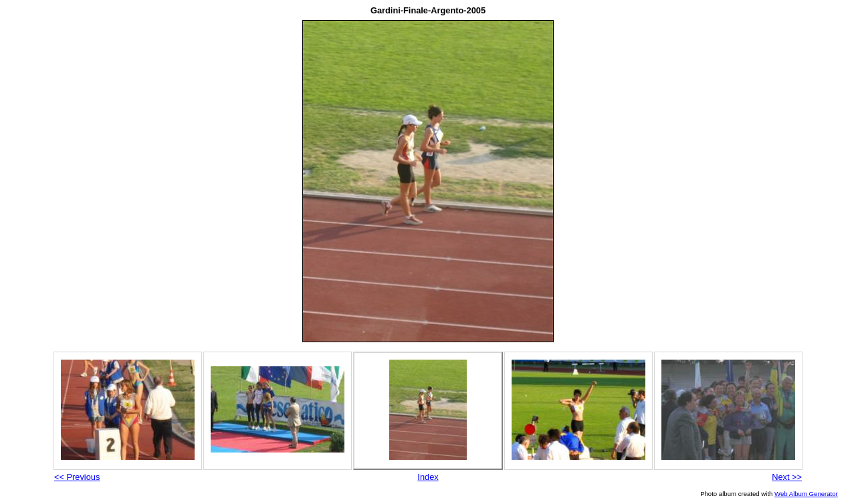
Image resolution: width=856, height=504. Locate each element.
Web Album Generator (806, 494)
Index (428, 477)
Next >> (787, 477)
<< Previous (77, 477)
